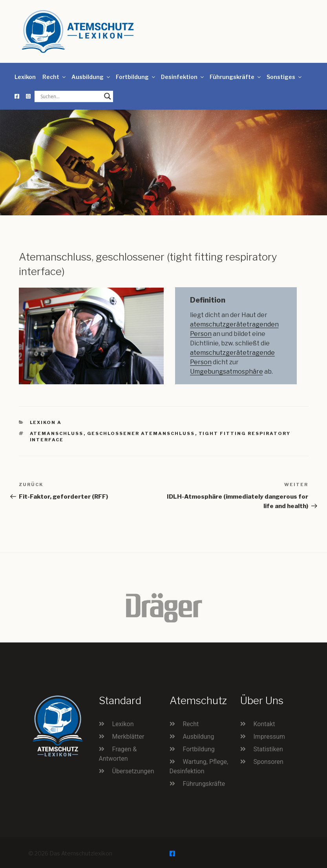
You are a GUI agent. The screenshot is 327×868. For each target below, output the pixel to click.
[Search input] (70, 96)
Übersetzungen (133, 771)
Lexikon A (46, 422)
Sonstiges (285, 77)
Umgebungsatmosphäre (227, 372)
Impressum (269, 737)
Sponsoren (269, 762)
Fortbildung (136, 77)
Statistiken (268, 749)
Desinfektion (183, 77)
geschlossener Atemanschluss (141, 433)
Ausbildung (91, 77)
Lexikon (25, 77)
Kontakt (264, 724)
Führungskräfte (236, 77)
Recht (55, 77)
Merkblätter (128, 737)
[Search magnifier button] (108, 96)
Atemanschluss (57, 433)
